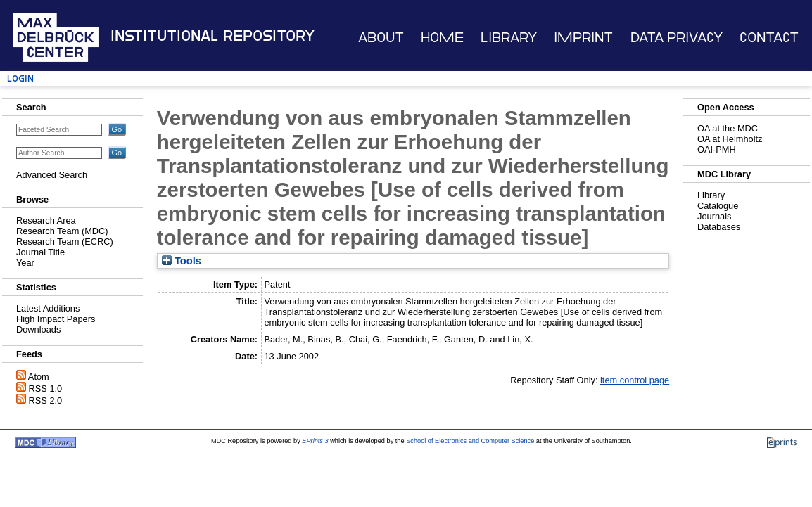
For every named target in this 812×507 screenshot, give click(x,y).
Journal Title (40, 252)
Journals (714, 216)
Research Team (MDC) (62, 231)
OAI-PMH (717, 149)
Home (442, 38)
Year (25, 263)
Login (20, 78)
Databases (719, 227)
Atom (39, 377)
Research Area (46, 220)
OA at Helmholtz (730, 139)
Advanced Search (52, 175)
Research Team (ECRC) (65, 242)
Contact (769, 38)
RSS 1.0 (46, 389)
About (381, 38)
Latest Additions (48, 308)
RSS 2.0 (46, 400)
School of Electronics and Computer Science (470, 441)
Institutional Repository (212, 36)
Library (509, 38)
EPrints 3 (315, 441)
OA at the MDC (728, 128)
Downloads (38, 329)
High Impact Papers (56, 319)
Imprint (583, 38)
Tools (182, 261)
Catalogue (718, 206)
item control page (635, 380)
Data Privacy (677, 38)
